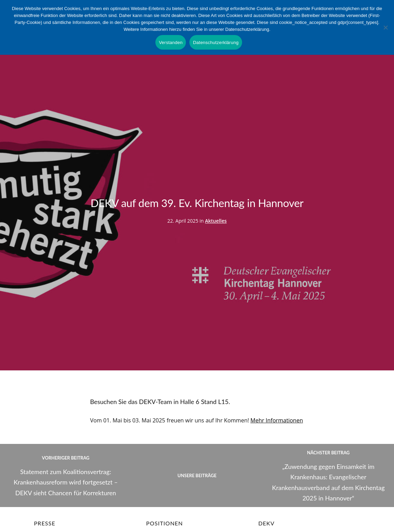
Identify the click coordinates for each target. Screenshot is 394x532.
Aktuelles (216, 221)
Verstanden (171, 42)
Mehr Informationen (277, 420)
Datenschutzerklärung (216, 42)
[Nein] (385, 27)
